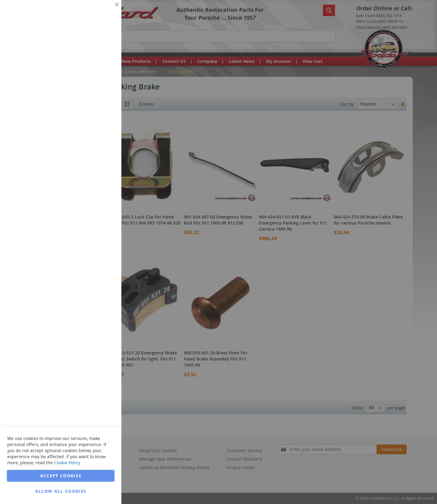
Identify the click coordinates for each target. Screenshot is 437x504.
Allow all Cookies (61, 491)
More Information (97, 47)
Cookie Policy (67, 463)
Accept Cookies (61, 476)
